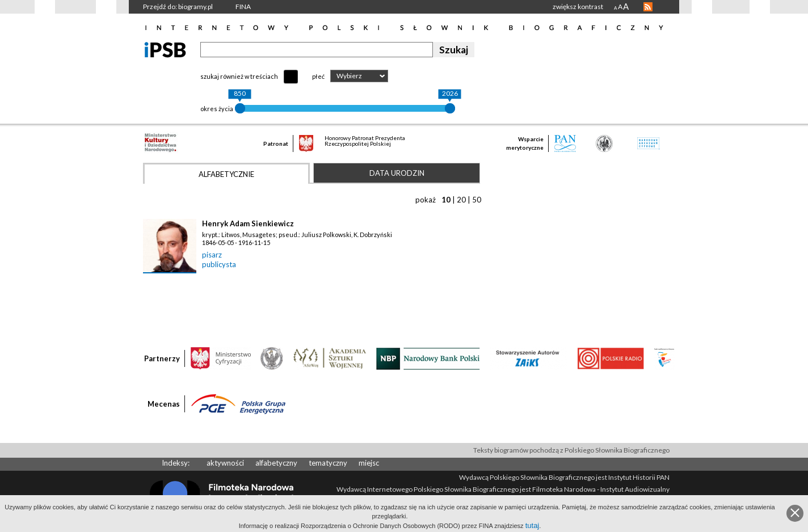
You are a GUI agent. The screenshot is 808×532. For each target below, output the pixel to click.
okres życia (217, 109)
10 (446, 200)
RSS (648, 7)
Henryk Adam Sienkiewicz (248, 223)
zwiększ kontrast (578, 7)
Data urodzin (397, 173)
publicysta (219, 264)
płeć (318, 76)
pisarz (212, 255)
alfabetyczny (276, 463)
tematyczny (328, 463)
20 (461, 200)
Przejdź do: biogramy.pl (178, 7)
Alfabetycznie (226, 174)
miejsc (369, 463)
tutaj (533, 525)
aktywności (225, 463)
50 (477, 200)
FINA (243, 7)
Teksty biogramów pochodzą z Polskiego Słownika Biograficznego (571, 450)
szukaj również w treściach (239, 76)
